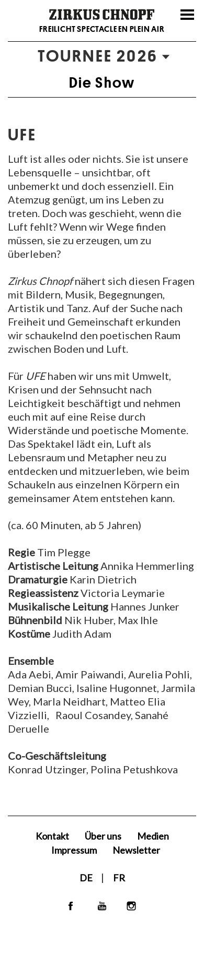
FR (119, 878)
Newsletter (136, 850)
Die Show (102, 82)
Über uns (103, 836)
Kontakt (52, 836)
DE (87, 878)
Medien (153, 836)
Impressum (74, 850)
